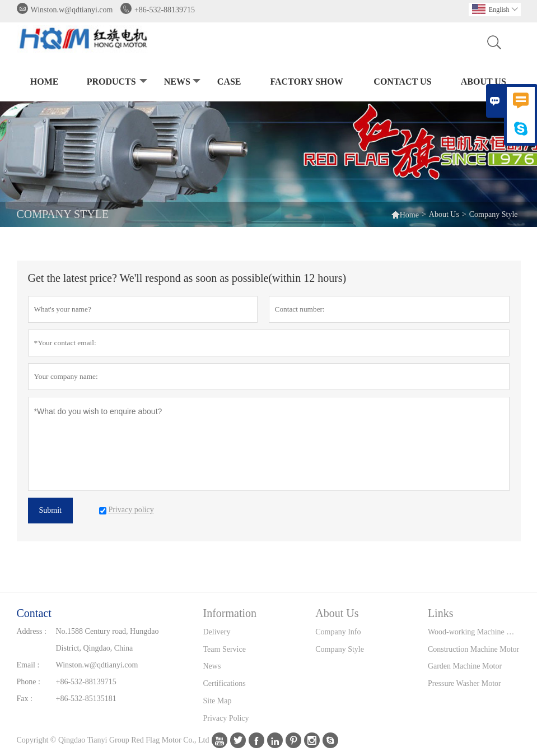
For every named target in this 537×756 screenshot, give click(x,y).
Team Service (225, 649)
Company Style (340, 649)
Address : (32, 631)
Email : (28, 665)
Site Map (218, 701)
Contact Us (402, 82)
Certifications (225, 683)
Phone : (29, 682)
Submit (50, 510)
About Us (484, 82)
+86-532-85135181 (86, 699)
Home (45, 82)
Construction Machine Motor (473, 649)
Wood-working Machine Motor (474, 632)
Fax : (25, 699)
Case (229, 82)
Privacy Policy (226, 718)
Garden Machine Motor (465, 666)
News (181, 82)
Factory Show (306, 82)
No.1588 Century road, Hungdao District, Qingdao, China (108, 640)
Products (116, 82)
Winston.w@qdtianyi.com (72, 10)
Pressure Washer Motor (464, 683)
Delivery (217, 632)
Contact (34, 613)
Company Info (338, 632)
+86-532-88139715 (165, 10)
